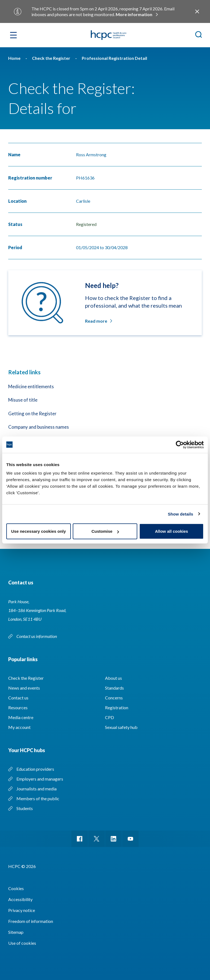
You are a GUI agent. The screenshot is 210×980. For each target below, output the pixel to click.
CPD (110, 717)
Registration (117, 707)
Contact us (18, 698)
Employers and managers (40, 779)
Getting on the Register (32, 414)
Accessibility (20, 899)
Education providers (35, 769)
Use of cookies (22, 943)
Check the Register (26, 678)
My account (19, 727)
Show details (181, 514)
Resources (18, 707)
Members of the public (38, 798)
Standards (114, 688)
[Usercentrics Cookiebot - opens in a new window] (180, 445)
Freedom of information (31, 921)
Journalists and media (37, 789)
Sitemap (16, 932)
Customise (105, 531)
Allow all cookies (172, 531)
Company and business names (39, 427)
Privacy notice (22, 910)
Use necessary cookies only (39, 531)
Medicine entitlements (31, 386)
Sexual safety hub (121, 727)
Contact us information (37, 636)
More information (134, 14)
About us (113, 678)
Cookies (16, 888)
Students (25, 808)
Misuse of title (23, 400)
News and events (24, 688)
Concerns (114, 698)
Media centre (21, 717)
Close (197, 11)
